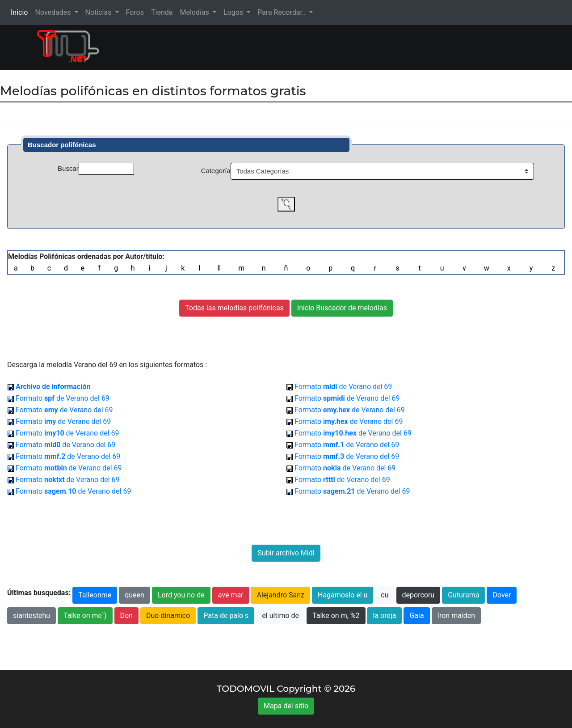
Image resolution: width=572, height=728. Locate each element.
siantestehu (32, 616)
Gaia (416, 616)
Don (126, 616)
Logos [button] (234, 12)
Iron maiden (456, 616)
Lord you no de (181, 595)
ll (219, 268)
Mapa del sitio (286, 706)
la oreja (384, 616)
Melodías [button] (195, 12)
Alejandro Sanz (280, 595)
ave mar (231, 595)
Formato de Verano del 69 (343, 387)
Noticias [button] (99, 12)
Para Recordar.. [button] (282, 12)
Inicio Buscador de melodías (342, 308)
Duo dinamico (168, 616)
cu (385, 595)
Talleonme (95, 595)
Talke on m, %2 (336, 616)
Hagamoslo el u (343, 595)
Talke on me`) (85, 616)
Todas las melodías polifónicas (234, 308)
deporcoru (418, 595)
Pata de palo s (226, 616)
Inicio (21, 12)
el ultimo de (280, 616)
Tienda (162, 12)
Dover (502, 595)
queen (135, 595)
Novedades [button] (54, 12)
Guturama (463, 595)
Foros (135, 12)
